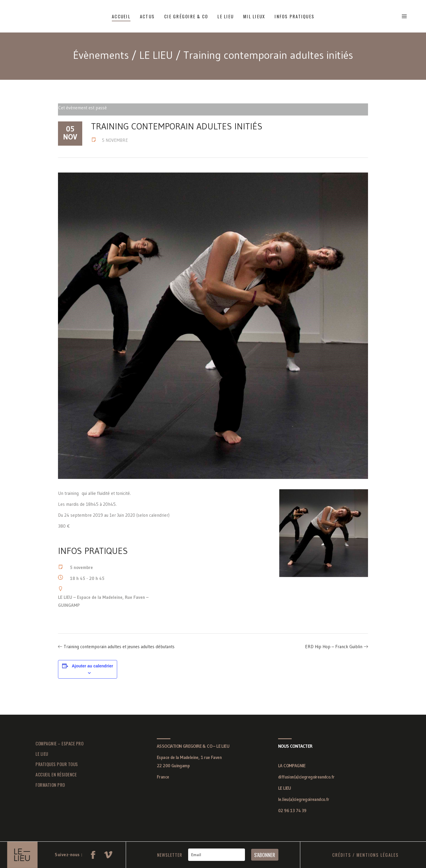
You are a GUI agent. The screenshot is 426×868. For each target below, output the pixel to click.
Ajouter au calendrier (92, 666)
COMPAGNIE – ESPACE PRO (59, 743)
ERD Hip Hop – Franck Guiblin (334, 647)
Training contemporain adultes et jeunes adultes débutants (119, 647)
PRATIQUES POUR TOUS (57, 764)
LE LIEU (156, 55)
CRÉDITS (342, 855)
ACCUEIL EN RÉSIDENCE (56, 774)
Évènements (101, 55)
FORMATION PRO (50, 785)
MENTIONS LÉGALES (378, 855)
